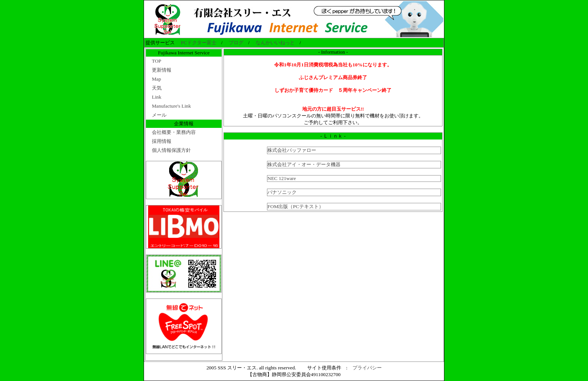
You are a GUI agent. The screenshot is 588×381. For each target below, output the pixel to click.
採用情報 (162, 141)
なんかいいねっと (275, 43)
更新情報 (162, 70)
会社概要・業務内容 (174, 132)
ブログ (236, 43)
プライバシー (367, 368)
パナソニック (282, 192)
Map (156, 79)
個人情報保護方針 (171, 150)
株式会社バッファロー (292, 150)
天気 (157, 88)
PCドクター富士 (198, 43)
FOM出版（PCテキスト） (295, 206)
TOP (157, 61)
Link (157, 97)
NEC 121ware (282, 178)
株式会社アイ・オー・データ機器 (304, 164)
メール (159, 115)
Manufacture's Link (171, 106)
